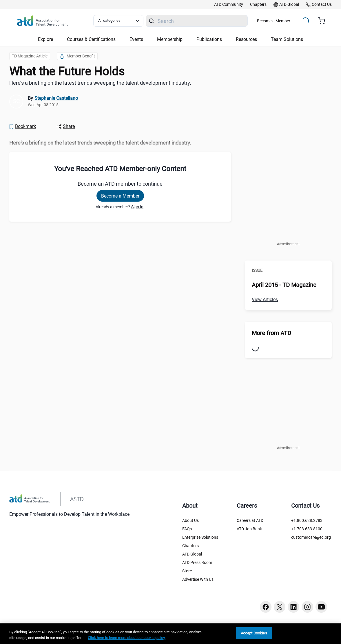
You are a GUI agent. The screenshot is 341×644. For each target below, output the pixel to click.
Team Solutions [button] (287, 39)
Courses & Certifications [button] (91, 39)
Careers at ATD (250, 520)
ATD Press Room (197, 562)
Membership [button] (170, 39)
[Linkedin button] (293, 607)
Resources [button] (246, 39)
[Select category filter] (118, 21)
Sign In (137, 207)
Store (187, 571)
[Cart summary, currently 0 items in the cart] (324, 21)
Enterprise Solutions (200, 537)
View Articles (265, 300)
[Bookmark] (22, 126)
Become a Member (274, 21)
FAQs (187, 529)
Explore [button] (45, 39)
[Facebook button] (266, 607)
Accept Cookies (254, 633)
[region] (170, 634)
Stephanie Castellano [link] (56, 98)
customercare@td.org (311, 537)
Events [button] (136, 39)
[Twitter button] (280, 607)
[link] (229, 5)
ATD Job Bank (249, 529)
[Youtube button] (321, 607)
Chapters (190, 546)
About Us (190, 520)
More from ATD (271, 333)
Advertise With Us (198, 579)
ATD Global (192, 554)
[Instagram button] (307, 607)
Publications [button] (209, 39)
